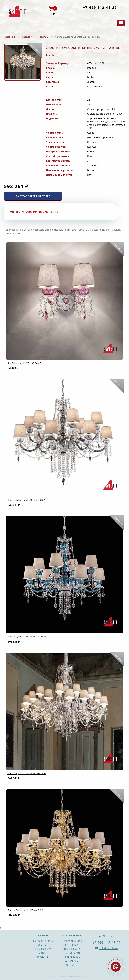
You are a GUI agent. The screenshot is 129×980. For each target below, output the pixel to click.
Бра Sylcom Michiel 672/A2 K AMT (24, 363)
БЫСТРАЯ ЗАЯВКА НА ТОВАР (33, 196)
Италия (91, 68)
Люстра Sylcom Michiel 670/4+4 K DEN (27, 637)
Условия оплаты (43, 941)
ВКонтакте (109, 936)
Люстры (44, 37)
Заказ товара (43, 949)
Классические (95, 87)
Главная (10, 37)
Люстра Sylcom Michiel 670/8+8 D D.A (26, 910)
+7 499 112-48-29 (100, 7)
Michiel (91, 77)
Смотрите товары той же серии (42, 212)
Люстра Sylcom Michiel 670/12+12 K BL (27, 773)
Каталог (27, 37)
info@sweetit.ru (109, 948)
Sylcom (91, 72)
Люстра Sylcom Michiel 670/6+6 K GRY (26, 500)
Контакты (72, 965)
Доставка (43, 945)
